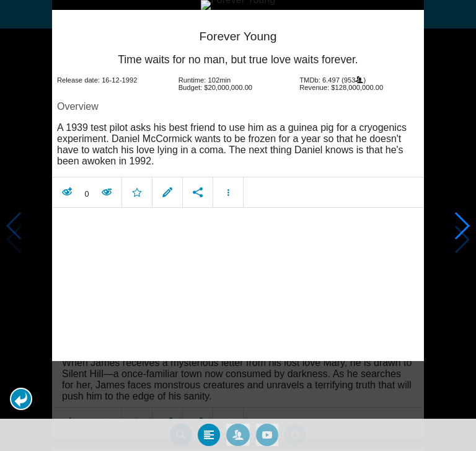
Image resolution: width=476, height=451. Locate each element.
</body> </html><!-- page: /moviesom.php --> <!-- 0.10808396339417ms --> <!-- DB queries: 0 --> (238, 225)
